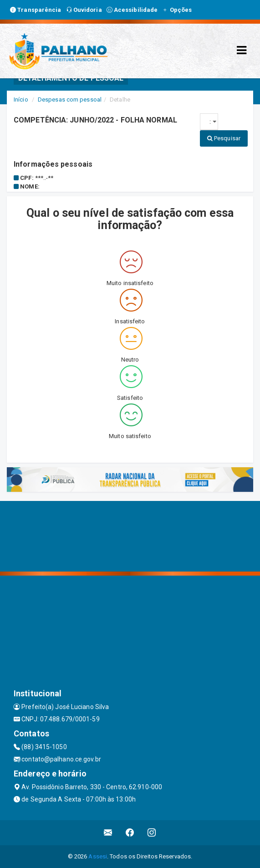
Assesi (98, 856)
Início (21, 100)
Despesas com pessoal (70, 100)
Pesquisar (224, 138)
